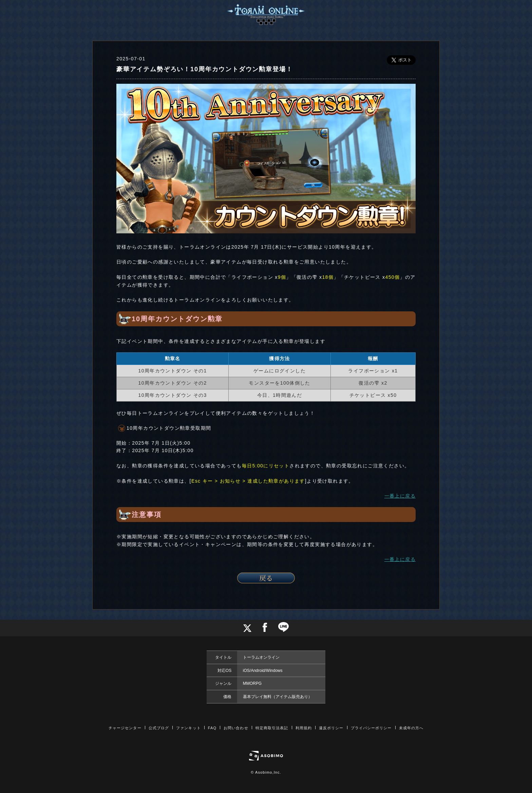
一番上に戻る (400, 496)
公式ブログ (159, 728)
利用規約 (304, 728)
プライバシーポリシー (371, 728)
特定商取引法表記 (272, 728)
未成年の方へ (411, 728)
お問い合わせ (236, 728)
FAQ (212, 728)
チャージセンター (125, 728)
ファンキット (188, 728)
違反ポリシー (331, 728)
